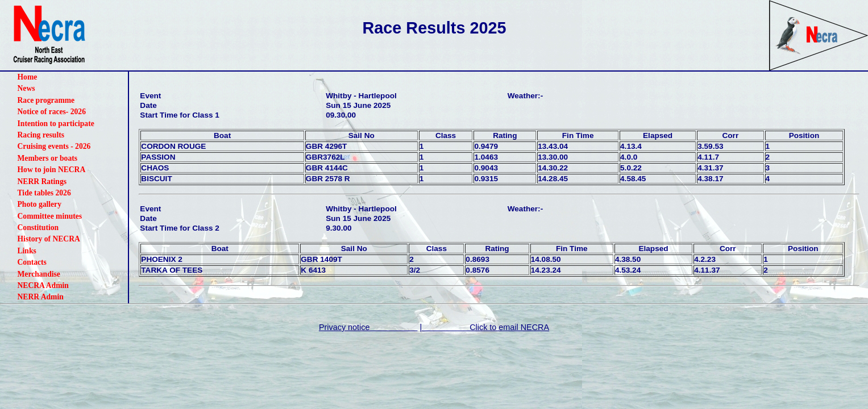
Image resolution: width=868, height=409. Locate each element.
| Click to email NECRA (484, 327)
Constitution (38, 228)
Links (27, 251)
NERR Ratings (42, 181)
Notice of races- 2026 (52, 112)
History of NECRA (49, 239)
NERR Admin (41, 297)
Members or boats (47, 158)
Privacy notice (368, 327)
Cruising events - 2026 (54, 146)
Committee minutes (50, 216)
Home (28, 77)
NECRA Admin (43, 285)
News (26, 88)
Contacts (32, 262)
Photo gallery (40, 204)
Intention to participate (56, 124)
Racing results (41, 135)
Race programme (46, 100)
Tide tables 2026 (44, 193)
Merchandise (39, 274)
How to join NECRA (52, 170)
